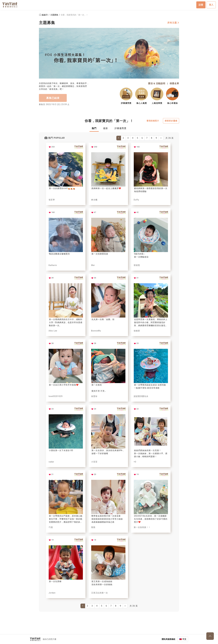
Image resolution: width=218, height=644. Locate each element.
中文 (184, 639)
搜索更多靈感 (171, 121)
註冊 (201, 5)
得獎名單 (174, 83)
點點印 (44, 15)
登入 (211, 5)
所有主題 (173, 23)
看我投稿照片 (153, 121)
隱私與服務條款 (169, 639)
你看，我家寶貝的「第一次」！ (74, 15)
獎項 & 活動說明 (157, 83)
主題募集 (54, 15)
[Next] (161, 138)
